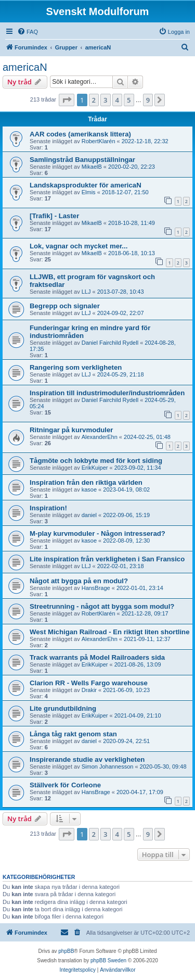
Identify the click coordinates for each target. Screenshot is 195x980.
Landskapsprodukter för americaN (86, 185)
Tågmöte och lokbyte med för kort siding (96, 461)
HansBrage (96, 588)
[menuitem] (28, 32)
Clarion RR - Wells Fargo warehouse (89, 683)
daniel (89, 515)
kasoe (89, 489)
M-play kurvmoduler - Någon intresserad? (97, 533)
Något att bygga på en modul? (79, 581)
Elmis (89, 192)
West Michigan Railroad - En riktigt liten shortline (110, 632)
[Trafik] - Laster (54, 216)
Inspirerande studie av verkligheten (87, 759)
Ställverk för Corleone (65, 785)
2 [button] (94, 100)
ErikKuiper (95, 468)
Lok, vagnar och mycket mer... (79, 246)
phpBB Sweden (108, 960)
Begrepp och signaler (65, 306)
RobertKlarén (99, 141)
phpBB (66, 951)
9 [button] (148, 100)
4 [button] (117, 100)
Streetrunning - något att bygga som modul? (102, 606)
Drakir (89, 690)
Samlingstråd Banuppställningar (82, 160)
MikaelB (92, 167)
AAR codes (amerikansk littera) (80, 134)
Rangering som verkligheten (76, 367)
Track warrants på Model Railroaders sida (97, 657)
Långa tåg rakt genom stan (73, 734)
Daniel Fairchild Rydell (110, 343)
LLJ (86, 292)
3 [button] (105, 100)
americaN (25, 67)
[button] (67, 100)
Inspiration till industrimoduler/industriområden (107, 393)
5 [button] (129, 100)
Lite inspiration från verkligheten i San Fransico (107, 559)
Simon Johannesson (108, 767)
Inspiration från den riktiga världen (86, 482)
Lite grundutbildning (63, 708)
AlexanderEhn (100, 437)
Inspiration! (48, 508)
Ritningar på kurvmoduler (71, 430)
